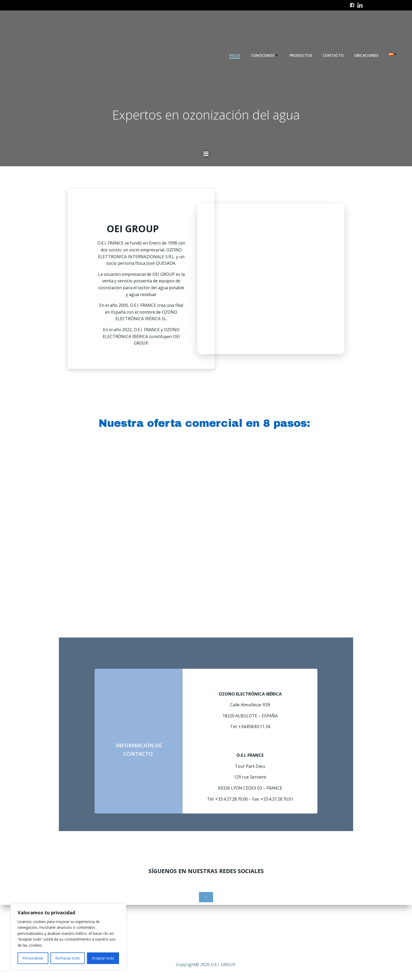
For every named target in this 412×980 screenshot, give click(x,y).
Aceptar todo (103, 958)
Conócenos (265, 55)
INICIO (235, 55)
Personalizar (33, 958)
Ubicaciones (366, 55)
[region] (68, 937)
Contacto (333, 55)
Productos (301, 55)
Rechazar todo (68, 958)
